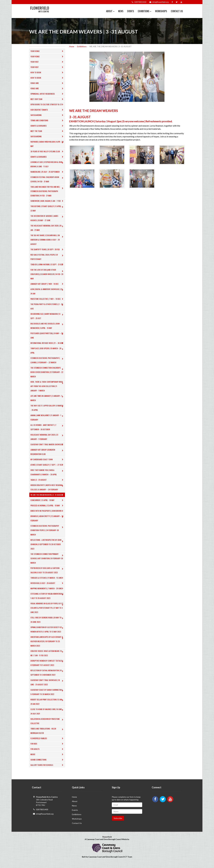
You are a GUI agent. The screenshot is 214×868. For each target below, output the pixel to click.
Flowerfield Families (48, 743)
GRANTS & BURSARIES (48, 126)
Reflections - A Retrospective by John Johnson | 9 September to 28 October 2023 (48, 549)
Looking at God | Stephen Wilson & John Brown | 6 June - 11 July (48, 164)
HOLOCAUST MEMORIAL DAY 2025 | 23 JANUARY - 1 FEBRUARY (48, 441)
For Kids (48, 748)
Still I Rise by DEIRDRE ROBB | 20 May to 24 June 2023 (48, 624)
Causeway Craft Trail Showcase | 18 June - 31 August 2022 (48, 687)
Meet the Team (48, 131)
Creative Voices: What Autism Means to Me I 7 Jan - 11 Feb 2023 (48, 657)
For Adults (48, 753)
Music (48, 759)
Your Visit (48, 62)
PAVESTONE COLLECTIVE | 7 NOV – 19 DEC (48, 299)
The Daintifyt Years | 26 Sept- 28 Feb (48, 249)
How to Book (48, 72)
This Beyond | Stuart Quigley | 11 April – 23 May (48, 208)
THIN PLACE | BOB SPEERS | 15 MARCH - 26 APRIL (48, 355)
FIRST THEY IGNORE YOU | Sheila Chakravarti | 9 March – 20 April (48, 477)
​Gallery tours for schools (48, 769)
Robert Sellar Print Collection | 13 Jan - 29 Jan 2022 (48, 706)
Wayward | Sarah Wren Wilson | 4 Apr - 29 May (48, 144)
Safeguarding (48, 115)
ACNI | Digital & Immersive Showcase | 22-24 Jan (48, 291)
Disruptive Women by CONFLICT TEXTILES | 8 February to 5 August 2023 (48, 667)
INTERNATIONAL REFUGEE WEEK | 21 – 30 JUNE (48, 345)
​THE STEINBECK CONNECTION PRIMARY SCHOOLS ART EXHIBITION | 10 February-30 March (48, 563)
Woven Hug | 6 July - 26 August (48, 588)
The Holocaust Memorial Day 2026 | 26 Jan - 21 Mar (48, 228)
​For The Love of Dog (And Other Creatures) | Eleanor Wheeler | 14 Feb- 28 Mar (48, 274)
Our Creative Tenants (48, 110)
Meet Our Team (48, 99)
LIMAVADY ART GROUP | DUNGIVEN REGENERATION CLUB (48, 456)
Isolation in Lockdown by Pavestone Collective (48, 725)
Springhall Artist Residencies (48, 94)
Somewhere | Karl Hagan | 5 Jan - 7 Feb (48, 201)
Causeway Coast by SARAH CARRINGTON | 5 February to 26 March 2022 (48, 696)
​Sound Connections (48, 764)
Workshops (161, 11)
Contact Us (177, 11)
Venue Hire (48, 83)
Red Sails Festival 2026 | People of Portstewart (48, 257)
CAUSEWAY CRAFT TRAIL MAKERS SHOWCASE (48, 449)
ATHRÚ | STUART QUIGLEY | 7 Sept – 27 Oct (48, 469)
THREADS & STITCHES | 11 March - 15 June (48, 582)
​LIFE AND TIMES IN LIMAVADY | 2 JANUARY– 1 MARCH (48, 402)
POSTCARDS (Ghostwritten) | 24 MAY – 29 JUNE (48, 335)
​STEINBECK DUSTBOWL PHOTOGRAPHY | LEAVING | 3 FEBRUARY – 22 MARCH (48, 365)
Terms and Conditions (48, 120)
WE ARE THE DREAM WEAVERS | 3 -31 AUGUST (48, 499)
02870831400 (42, 814)
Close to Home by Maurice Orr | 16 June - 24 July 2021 (48, 716)
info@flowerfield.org (45, 818)
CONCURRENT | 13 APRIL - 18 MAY (48, 505)
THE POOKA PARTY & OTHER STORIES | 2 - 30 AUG (48, 306)
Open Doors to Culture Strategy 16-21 (48, 104)
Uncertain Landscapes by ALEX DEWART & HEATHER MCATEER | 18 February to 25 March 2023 (48, 646)
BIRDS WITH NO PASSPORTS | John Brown (48, 515)
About (75, 806)
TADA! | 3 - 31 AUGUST (48, 484)
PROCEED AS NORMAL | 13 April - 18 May (48, 510)
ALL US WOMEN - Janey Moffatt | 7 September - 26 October (48, 431)
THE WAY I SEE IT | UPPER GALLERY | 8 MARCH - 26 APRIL (48, 412)
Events (131, 11)
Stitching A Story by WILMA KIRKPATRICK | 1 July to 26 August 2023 (48, 600)
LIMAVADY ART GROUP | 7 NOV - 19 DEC (48, 284)
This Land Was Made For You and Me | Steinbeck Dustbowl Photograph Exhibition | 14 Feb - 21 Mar (48, 191)
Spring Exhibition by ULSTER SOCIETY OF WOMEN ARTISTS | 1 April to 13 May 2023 (48, 634)
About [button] (110, 11)
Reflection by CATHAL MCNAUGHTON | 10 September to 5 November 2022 (48, 677)
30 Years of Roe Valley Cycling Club (48, 151)
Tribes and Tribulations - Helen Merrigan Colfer (48, 735)
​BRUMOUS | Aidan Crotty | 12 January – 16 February (48, 523)
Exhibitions (82, 46)
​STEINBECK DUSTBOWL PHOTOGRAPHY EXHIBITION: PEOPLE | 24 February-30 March (48, 535)
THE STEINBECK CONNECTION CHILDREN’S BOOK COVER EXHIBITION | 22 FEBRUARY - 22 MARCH (48, 376)
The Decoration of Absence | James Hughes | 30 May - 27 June (48, 218)
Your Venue (48, 51)
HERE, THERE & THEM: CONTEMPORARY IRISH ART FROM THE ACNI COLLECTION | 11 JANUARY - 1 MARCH (48, 390)
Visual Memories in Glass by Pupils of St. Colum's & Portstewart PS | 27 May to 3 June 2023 (48, 612)
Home (72, 46)
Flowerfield (41, 8)
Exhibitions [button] (145, 11)
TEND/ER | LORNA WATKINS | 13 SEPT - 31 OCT (48, 264)
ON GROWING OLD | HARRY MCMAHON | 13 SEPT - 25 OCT (48, 316)
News (121, 11)
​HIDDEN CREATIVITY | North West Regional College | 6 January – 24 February (48, 492)
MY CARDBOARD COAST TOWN (48, 464)
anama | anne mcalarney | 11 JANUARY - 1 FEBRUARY (48, 422)
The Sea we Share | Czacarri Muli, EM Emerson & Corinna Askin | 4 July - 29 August (48, 240)
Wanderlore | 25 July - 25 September (48, 172)
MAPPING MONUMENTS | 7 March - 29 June (48, 593)
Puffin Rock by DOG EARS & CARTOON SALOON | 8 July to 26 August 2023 (48, 575)
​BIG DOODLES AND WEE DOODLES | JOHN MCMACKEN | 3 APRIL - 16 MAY (48, 326)
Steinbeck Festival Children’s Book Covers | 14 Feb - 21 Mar (48, 179)
